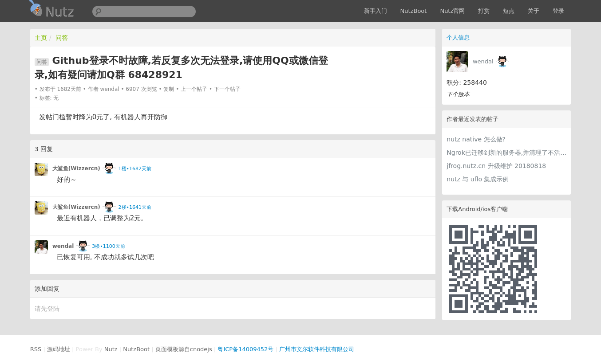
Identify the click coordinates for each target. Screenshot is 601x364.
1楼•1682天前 (135, 169)
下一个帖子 (227, 89)
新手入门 (376, 11)
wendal (483, 61)
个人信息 (458, 37)
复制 (169, 89)
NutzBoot (414, 11)
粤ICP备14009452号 (245, 349)
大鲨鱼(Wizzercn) (76, 168)
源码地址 (59, 349)
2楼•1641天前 (135, 207)
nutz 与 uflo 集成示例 (478, 179)
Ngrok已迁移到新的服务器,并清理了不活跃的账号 (506, 153)
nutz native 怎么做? (476, 139)
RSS (36, 349)
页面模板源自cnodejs (184, 349)
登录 (558, 11)
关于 (534, 11)
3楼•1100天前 (108, 246)
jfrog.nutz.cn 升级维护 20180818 (496, 166)
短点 (509, 11)
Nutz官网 (452, 11)
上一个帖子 (194, 89)
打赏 (484, 11)
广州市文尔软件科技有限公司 (317, 349)
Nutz (111, 349)
